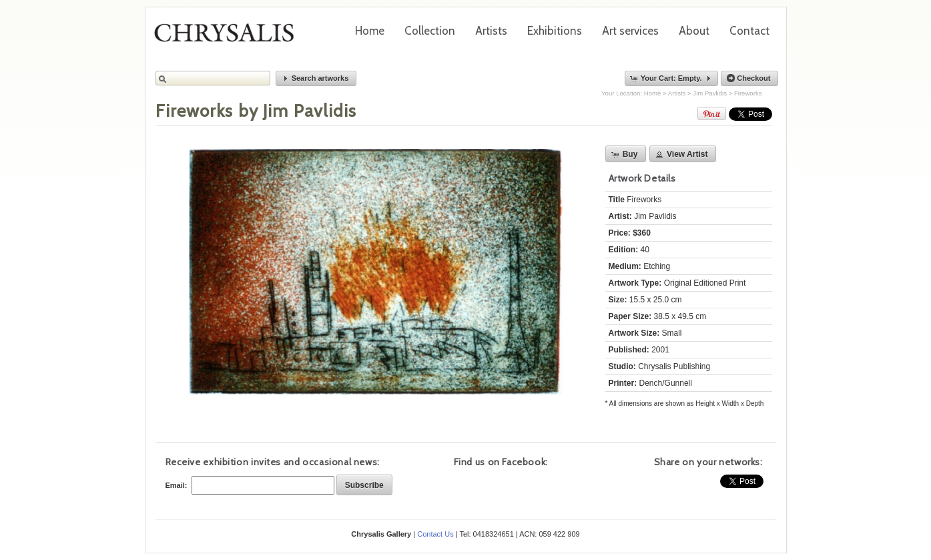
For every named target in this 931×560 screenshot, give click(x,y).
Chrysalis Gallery (229, 37)
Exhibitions (555, 31)
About (694, 31)
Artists (491, 31)
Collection (430, 31)
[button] (316, 78)
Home (370, 31)
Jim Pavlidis (710, 93)
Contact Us (435, 534)
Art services (630, 31)
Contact (749, 31)
